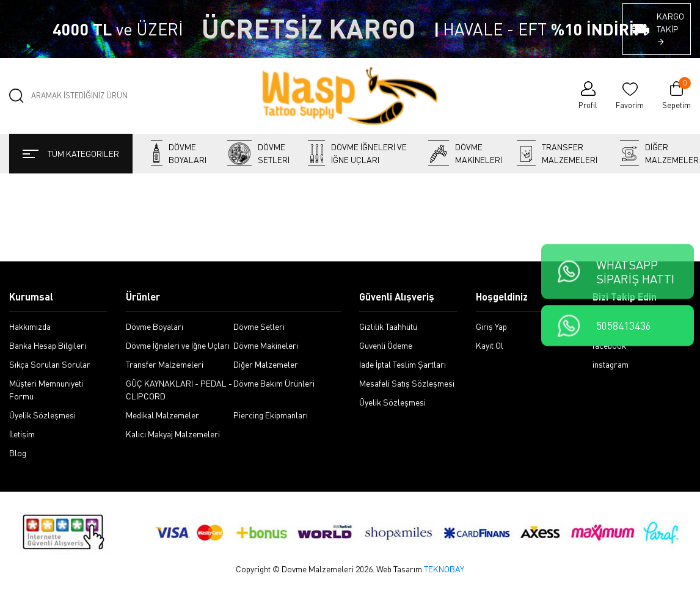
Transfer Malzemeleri (557, 153)
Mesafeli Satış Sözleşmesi (407, 383)
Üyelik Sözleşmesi (42, 415)
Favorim (630, 105)
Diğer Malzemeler (655, 153)
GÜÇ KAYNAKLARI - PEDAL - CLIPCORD (179, 390)
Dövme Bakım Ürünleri (274, 383)
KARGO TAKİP (670, 28)
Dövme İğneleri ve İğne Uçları (357, 153)
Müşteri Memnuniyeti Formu (46, 390)
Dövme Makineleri (463, 153)
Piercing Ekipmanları (271, 415)
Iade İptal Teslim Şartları (403, 364)
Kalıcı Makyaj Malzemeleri (173, 434)
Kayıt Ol (490, 345)
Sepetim (676, 95)
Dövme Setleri (258, 153)
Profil (588, 105)
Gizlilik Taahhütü (388, 326)
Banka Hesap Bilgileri (48, 345)
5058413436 (624, 326)
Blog (18, 453)
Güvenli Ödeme (386, 345)
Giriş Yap (491, 326)
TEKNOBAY (444, 569)
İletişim (22, 434)
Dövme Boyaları (179, 153)
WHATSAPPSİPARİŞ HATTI (635, 272)
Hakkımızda (30, 326)
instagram (611, 364)
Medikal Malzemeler (162, 415)
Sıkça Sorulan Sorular (50, 364)
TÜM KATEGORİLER (71, 154)
